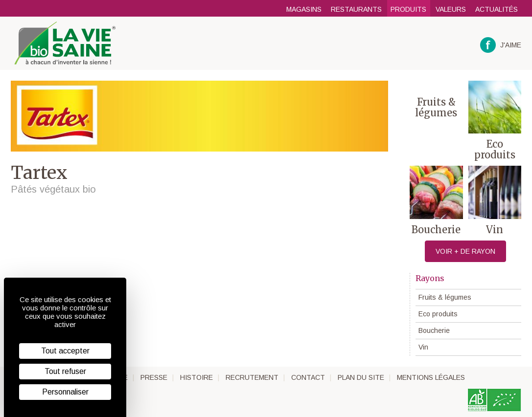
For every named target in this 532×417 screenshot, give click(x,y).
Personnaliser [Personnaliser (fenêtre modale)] (65, 392)
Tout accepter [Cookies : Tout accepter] (65, 351)
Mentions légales (431, 377)
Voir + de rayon (465, 251)
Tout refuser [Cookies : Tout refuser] (65, 371)
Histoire (197, 377)
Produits (408, 9)
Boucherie (434, 330)
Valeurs (451, 9)
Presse (154, 377)
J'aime (501, 45)
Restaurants (356, 9)
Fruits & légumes (445, 297)
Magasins (304, 9)
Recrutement (252, 377)
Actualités (497, 9)
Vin (423, 347)
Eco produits (438, 314)
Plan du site (361, 377)
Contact (308, 377)
